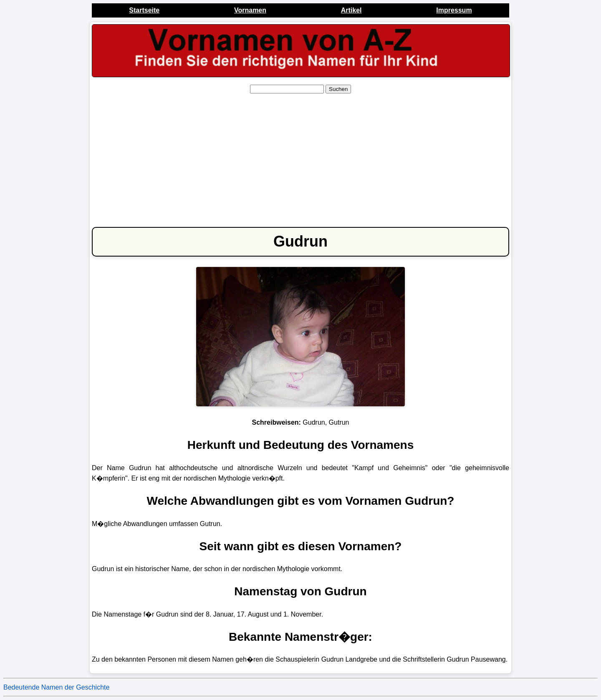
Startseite (144, 10)
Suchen (338, 89)
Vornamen (250, 10)
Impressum (454, 10)
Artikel (351, 10)
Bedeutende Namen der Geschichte (56, 687)
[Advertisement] (300, 159)
